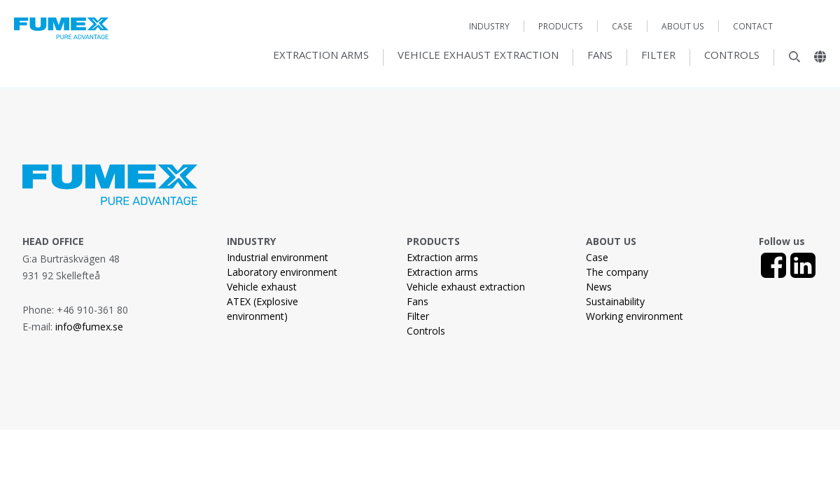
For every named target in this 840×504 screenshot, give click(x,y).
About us (683, 26)
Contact (753, 26)
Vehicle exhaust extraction (478, 55)
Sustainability (615, 301)
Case (622, 26)
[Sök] (787, 60)
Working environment (635, 316)
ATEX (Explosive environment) (262, 309)
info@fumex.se (89, 327)
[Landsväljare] (815, 60)
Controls (732, 55)
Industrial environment (278, 257)
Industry (489, 26)
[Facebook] (773, 265)
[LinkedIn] (803, 265)
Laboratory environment (282, 272)
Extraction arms (321, 55)
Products (561, 26)
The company (617, 272)
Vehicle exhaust (262, 287)
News (599, 287)
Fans (600, 55)
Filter (658, 55)
